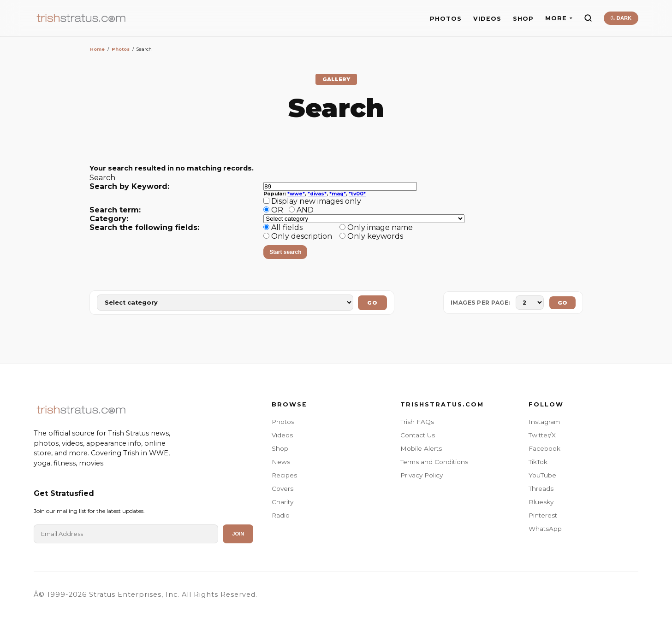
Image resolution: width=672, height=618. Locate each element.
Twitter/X (542, 435)
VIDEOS (487, 19)
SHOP (523, 19)
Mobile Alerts (421, 448)
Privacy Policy (422, 475)
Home (97, 49)
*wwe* (296, 194)
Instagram (544, 422)
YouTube (542, 475)
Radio (281, 515)
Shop (280, 448)
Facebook (544, 448)
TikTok (538, 462)
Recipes (284, 475)
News (281, 462)
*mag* (338, 194)
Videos (282, 435)
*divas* (317, 194)
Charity (282, 502)
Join (238, 534)
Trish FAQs (417, 422)
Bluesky (541, 502)
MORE (559, 18)
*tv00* (357, 194)
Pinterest (543, 515)
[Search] (588, 18)
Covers (282, 489)
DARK (621, 18)
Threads (541, 489)
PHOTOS (446, 19)
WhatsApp (545, 529)
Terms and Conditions (434, 462)
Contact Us (418, 435)
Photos (121, 49)
